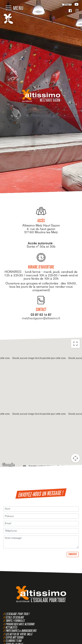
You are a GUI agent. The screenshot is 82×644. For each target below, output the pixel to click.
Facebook (70, 11)
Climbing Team (14, 641)
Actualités (11, 627)
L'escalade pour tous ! (18, 614)
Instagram (77, 11)
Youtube (76, 4)
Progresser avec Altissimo (20, 624)
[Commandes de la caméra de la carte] (75, 458)
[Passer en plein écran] (75, 343)
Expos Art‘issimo (15, 637)
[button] (41, 390)
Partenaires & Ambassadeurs (21, 631)
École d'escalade (15, 617)
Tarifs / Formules (15, 621)
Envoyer (73, 554)
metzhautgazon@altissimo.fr (41, 318)
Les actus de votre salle (19, 634)
